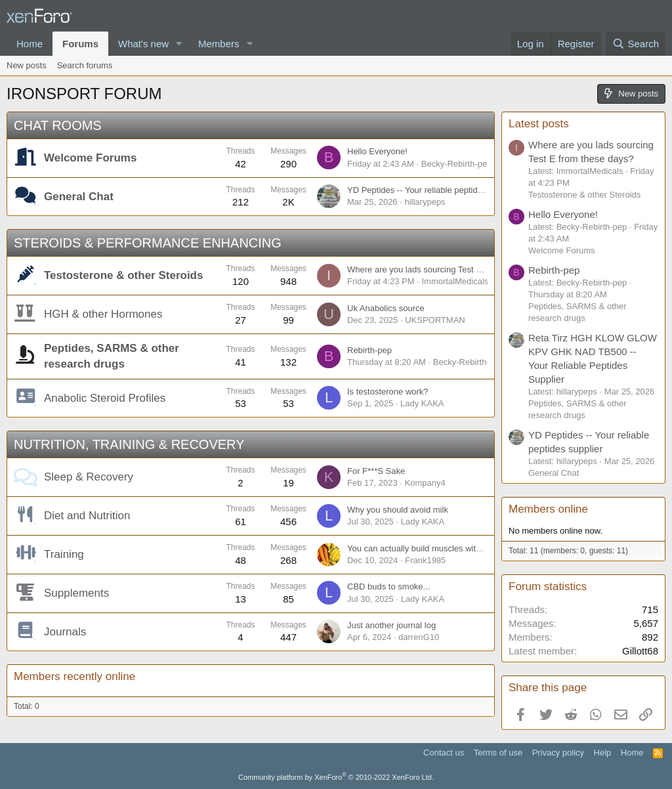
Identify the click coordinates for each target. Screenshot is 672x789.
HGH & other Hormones (103, 314)
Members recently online (74, 676)
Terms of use (498, 753)
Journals (65, 632)
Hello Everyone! (377, 151)
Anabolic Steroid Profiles (105, 398)
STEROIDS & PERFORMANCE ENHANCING (148, 243)
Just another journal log (391, 625)
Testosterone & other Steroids (123, 275)
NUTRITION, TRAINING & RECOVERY (129, 444)
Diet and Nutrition (87, 516)
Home (30, 44)
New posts (27, 65)
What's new (143, 44)
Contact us (444, 753)
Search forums (85, 65)
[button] (179, 44)
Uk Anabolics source (386, 308)
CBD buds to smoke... (388, 586)
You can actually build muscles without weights (435, 548)
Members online (548, 509)
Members (219, 44)
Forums (80, 44)
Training (64, 554)
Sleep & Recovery (89, 477)
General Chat (79, 197)
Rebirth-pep (369, 350)
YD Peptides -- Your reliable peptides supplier (433, 190)
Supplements (76, 593)
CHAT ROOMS (58, 125)
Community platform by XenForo (336, 777)
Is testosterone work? (388, 392)
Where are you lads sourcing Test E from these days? (448, 269)
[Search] (636, 44)
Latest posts (539, 124)
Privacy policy (558, 753)
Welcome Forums (90, 158)
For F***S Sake (376, 471)
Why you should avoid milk (398, 510)
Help (603, 753)
